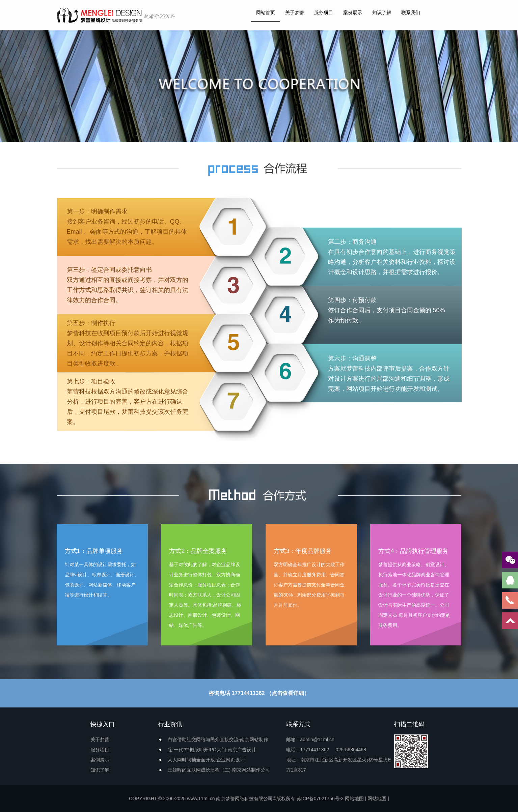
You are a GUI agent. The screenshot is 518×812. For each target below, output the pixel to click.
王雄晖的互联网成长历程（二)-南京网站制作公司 (219, 770)
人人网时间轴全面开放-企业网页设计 (206, 760)
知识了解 (382, 12)
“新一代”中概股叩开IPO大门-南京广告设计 (212, 750)
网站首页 (266, 12)
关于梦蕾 (295, 12)
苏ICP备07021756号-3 (320, 799)
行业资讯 (170, 724)
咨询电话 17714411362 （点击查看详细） (259, 693)
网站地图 (354, 799)
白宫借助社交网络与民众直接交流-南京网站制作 (218, 739)
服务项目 (324, 12)
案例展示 (353, 12)
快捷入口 (103, 724)
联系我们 (411, 12)
